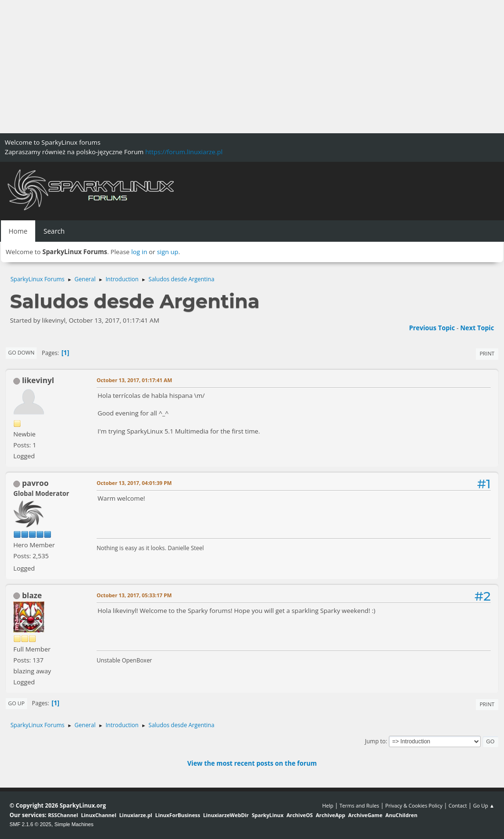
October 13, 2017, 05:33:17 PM (134, 595)
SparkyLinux (268, 815)
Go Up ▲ (484, 805)
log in (139, 252)
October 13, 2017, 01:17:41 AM (134, 380)
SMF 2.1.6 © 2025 (30, 824)
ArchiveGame (365, 815)
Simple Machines (74, 824)
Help (328, 805)
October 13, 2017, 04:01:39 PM (134, 483)
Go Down (21, 352)
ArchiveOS (300, 815)
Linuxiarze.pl (136, 815)
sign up (168, 252)
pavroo (35, 483)
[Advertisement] (252, 67)
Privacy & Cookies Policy (414, 805)
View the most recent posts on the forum (252, 763)
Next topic (477, 328)
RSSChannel (63, 815)
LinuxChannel (99, 815)
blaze (32, 595)
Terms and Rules (359, 805)
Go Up (16, 703)
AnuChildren (401, 815)
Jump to (376, 741)
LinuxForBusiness (178, 815)
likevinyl (38, 380)
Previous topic (432, 328)
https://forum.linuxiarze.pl (184, 152)
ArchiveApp (330, 815)
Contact (458, 805)
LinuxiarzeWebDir (226, 815)
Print (487, 353)
